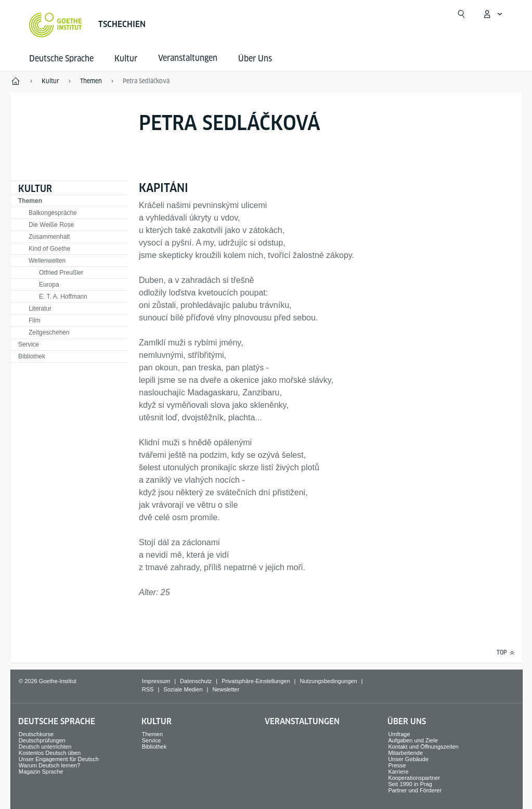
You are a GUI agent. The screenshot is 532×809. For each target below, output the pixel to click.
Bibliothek (32, 356)
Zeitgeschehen (49, 332)
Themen (30, 201)
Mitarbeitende (405, 753)
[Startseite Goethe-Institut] (55, 25)
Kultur (126, 59)
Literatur (40, 309)
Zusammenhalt (49, 237)
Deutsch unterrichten (45, 747)
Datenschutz (196, 681)
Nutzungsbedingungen (328, 681)
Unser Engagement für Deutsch (59, 759)
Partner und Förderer (415, 790)
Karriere (398, 772)
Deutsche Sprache (61, 59)
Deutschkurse (36, 734)
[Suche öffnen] (461, 14)
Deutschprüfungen (42, 740)
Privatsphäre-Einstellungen (256, 681)
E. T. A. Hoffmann (63, 297)
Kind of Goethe (49, 249)
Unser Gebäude (408, 759)
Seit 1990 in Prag (410, 784)
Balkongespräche (53, 213)
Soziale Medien (183, 689)
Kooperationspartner (414, 778)
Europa (49, 285)
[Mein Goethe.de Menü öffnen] (492, 14)
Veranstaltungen (302, 721)
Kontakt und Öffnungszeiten (423, 747)
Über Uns (255, 59)
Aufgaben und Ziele (413, 740)
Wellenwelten (47, 261)
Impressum (156, 681)
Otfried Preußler (61, 273)
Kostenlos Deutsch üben (50, 753)
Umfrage (399, 734)
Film (35, 320)
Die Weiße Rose (51, 225)
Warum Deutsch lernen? (49, 765)
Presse (397, 765)
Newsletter (226, 689)
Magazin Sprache (41, 772)
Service (29, 344)
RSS (148, 689)
